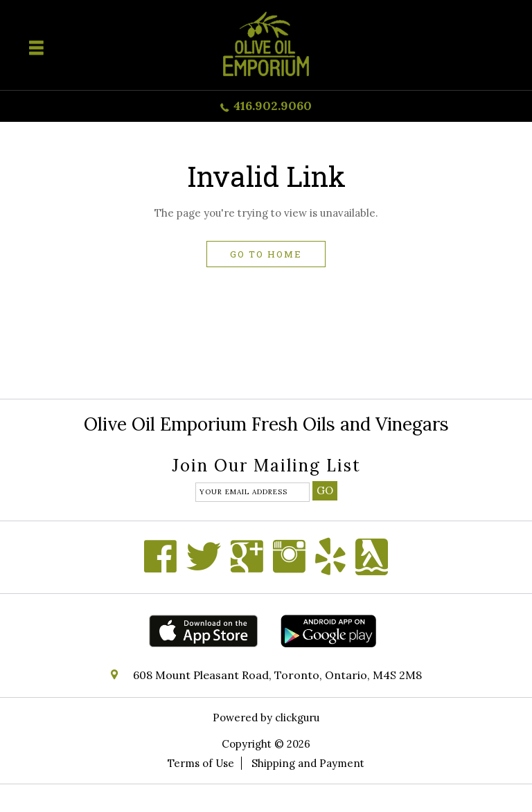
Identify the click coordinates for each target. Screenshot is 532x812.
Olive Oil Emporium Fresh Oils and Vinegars (266, 424)
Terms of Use (201, 763)
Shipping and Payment (308, 763)
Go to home (266, 254)
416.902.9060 (273, 106)
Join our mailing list (266, 467)
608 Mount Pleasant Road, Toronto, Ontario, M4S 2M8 (277, 675)
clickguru (297, 718)
